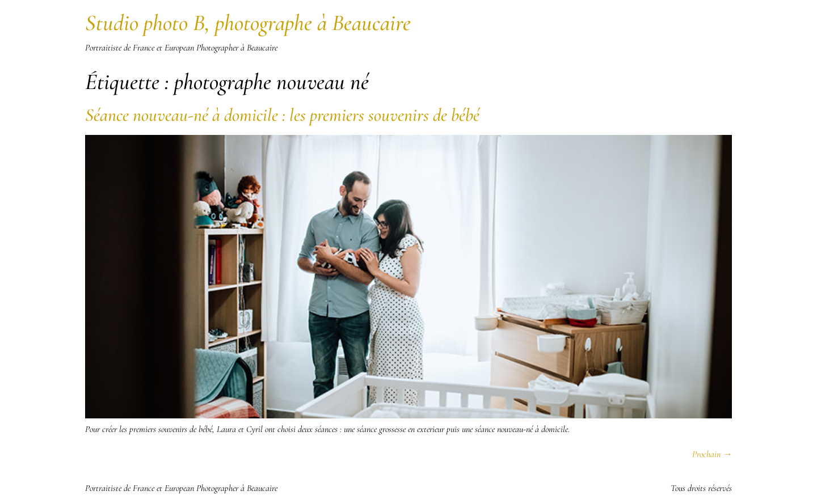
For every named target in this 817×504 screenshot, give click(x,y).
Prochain (712, 454)
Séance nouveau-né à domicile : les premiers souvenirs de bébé (282, 115)
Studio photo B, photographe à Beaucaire (248, 23)
